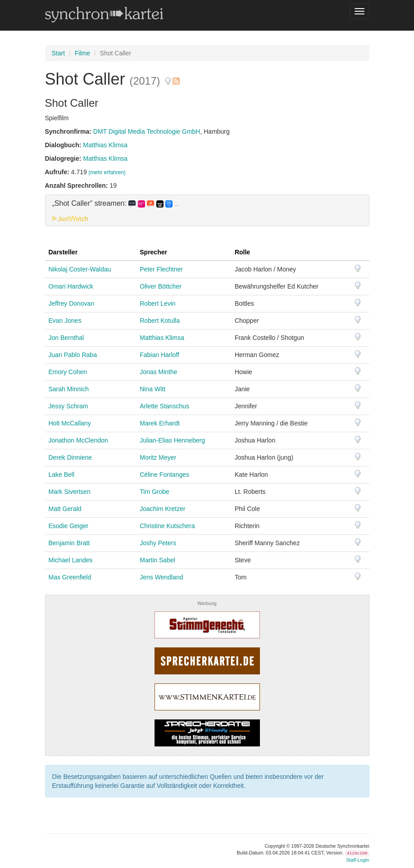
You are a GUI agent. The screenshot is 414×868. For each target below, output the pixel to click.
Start (59, 53)
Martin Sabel (157, 560)
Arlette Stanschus (164, 406)
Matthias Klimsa (105, 145)
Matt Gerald (65, 509)
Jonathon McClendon (78, 440)
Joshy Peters (158, 543)
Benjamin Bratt (69, 543)
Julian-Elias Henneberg (172, 440)
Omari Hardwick (71, 286)
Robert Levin (157, 303)
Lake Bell (62, 475)
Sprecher (153, 252)
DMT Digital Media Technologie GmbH (147, 131)
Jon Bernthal (66, 338)
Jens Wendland (161, 577)
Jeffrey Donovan (72, 303)
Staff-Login (357, 860)
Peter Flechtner (161, 269)
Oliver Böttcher (161, 286)
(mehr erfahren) (107, 172)
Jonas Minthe (158, 372)
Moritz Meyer (158, 457)
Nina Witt (152, 389)
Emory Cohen (68, 372)
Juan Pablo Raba (73, 355)
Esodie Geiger (69, 526)
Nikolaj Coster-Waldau (80, 269)
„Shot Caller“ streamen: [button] (116, 203)
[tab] (207, 210)
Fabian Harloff (159, 355)
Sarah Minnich (69, 389)
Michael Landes (71, 560)
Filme (82, 53)
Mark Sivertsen (70, 492)
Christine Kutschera (167, 526)
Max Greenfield (70, 577)
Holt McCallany (70, 423)
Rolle (242, 252)
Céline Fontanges (164, 475)
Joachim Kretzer (162, 509)
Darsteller (63, 252)
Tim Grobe (155, 492)
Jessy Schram (68, 406)
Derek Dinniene (71, 457)
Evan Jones (65, 321)
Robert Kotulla (160, 321)
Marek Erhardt (160, 423)
